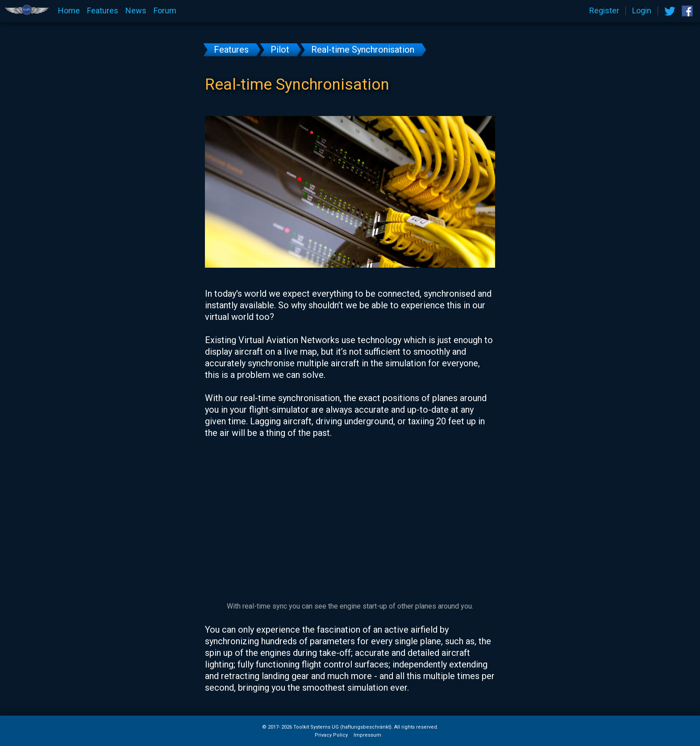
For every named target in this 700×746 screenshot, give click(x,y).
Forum (165, 11)
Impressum (367, 735)
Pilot (280, 50)
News (136, 11)
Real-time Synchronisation (363, 50)
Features (103, 11)
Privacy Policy (331, 735)
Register (604, 11)
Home (69, 11)
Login (642, 11)
